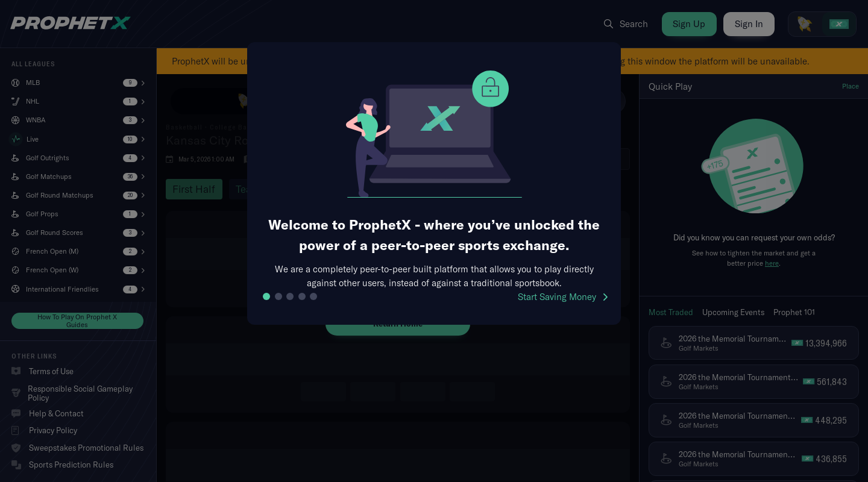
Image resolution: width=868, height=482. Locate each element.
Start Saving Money (563, 297)
